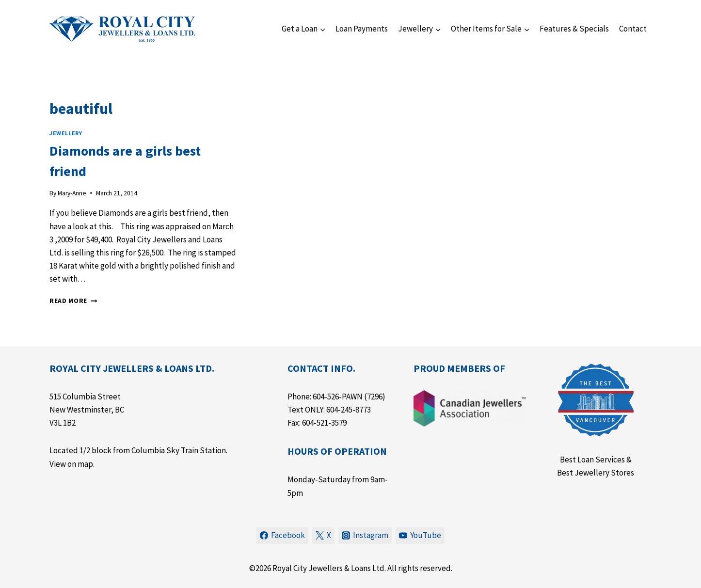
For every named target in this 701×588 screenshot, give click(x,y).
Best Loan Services (592, 460)
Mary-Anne (72, 193)
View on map (71, 464)
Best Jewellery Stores (596, 473)
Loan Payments (362, 29)
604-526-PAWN (338, 397)
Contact (633, 29)
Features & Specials (574, 29)
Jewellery (66, 133)
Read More (73, 301)
